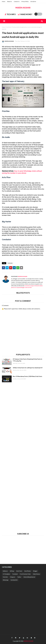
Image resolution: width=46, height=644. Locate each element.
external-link (28, 287)
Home (4, 1)
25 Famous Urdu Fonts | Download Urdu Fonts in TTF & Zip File (27, 360)
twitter (41, 286)
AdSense (5, 571)
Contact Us (17, 1)
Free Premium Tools (25, 574)
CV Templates (6, 574)
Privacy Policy (25, 1)
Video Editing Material (29, 577)
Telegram (13, 577)
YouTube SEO (14, 580)
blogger (23, 287)
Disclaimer (33, 1)
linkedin (37, 286)
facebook (27, 286)
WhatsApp (6, 580)
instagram (32, 286)
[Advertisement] (23, 457)
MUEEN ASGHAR (23, 8)
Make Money (36, 574)
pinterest (14, 287)
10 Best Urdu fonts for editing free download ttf (28, 368)
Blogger (35, 571)
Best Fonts (19, 571)
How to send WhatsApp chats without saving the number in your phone (22, 172)
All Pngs (12, 571)
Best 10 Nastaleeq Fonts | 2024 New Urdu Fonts (27, 376)
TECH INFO (10, 14)
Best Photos (28, 571)
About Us (10, 1)
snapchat (18, 287)
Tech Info (9, 27)
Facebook (15, 574)
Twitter (19, 577)
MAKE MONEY (25, 14)
